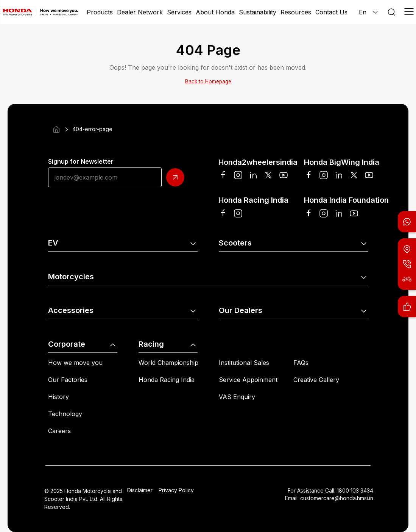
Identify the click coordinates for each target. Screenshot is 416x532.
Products (100, 12)
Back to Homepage (208, 81)
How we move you (75, 363)
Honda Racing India (167, 380)
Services (179, 12)
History (58, 397)
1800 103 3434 (355, 491)
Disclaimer (140, 490)
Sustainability (258, 12)
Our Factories (68, 380)
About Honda (215, 12)
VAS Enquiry (237, 397)
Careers (59, 431)
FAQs (301, 363)
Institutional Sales (244, 363)
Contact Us (331, 12)
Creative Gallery (316, 380)
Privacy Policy (176, 490)
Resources (296, 12)
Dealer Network (140, 12)
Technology (65, 414)
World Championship (168, 363)
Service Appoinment (248, 380)
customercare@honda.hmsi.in (337, 498)
